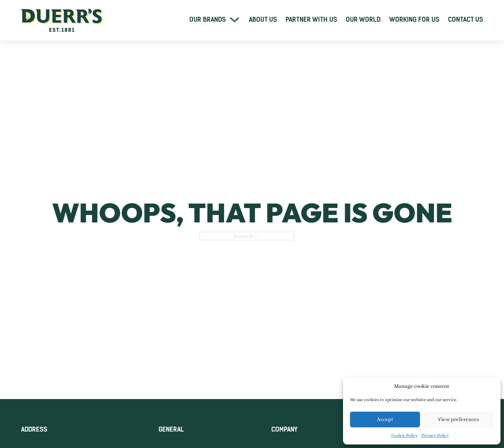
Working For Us (414, 20)
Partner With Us (311, 20)
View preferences (458, 419)
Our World (363, 20)
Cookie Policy (405, 435)
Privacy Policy (435, 435)
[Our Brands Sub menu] (234, 20)
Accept (385, 419)
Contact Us (465, 20)
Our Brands (208, 20)
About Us (263, 20)
